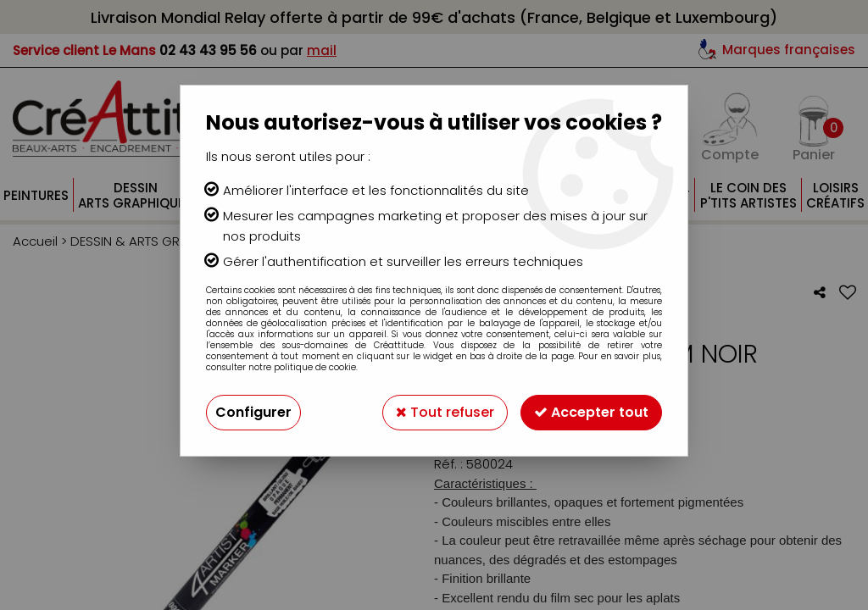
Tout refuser (445, 412)
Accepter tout (591, 412)
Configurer (253, 412)
